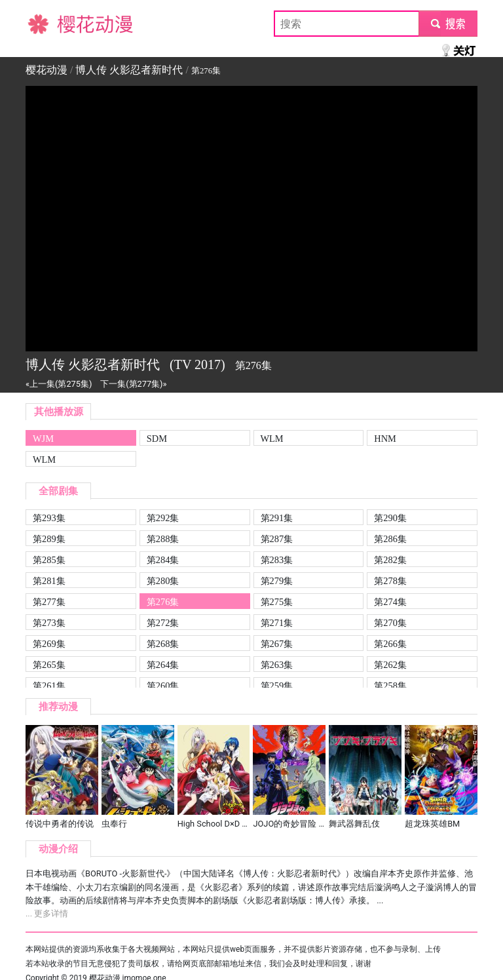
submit (448, 23)
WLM (272, 439)
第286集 (390, 539)
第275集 (277, 602)
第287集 (277, 539)
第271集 (277, 623)
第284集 (163, 560)
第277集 (49, 602)
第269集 (49, 644)
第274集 (390, 602)
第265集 (49, 665)
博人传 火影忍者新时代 (129, 70)
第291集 (277, 518)
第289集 (49, 539)
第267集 (277, 644)
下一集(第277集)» (133, 384)
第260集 (163, 686)
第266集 (390, 644)
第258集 (390, 686)
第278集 (390, 581)
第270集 (390, 623)
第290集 (390, 518)
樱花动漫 (47, 23)
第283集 (277, 560)
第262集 (390, 665)
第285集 (49, 560)
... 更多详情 (47, 913)
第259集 (277, 686)
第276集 (163, 602)
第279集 (277, 581)
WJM (43, 439)
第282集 (390, 560)
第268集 (163, 644)
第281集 (49, 581)
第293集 (49, 518)
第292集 (163, 518)
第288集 (163, 539)
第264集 (163, 665)
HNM (385, 439)
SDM (157, 439)
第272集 (163, 623)
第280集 (163, 581)
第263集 (277, 665)
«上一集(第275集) (59, 384)
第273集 (49, 623)
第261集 (49, 686)
